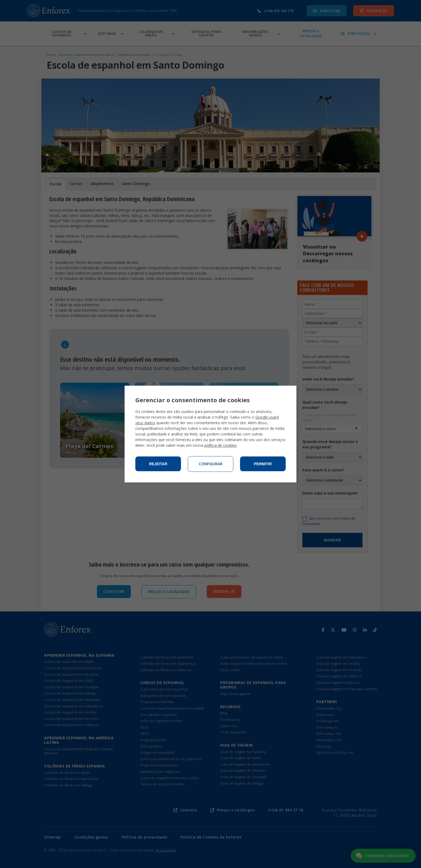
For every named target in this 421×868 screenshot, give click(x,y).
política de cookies (220, 445)
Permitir (263, 464)
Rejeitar (158, 464)
